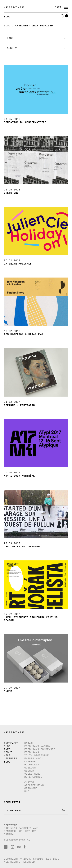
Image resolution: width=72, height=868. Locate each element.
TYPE (14, 7)
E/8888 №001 (34, 758)
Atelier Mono (34, 785)
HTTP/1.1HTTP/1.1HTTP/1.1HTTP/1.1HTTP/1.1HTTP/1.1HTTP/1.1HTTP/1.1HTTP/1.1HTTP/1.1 (36, 48)
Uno (27, 791)
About (8, 752)
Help (7, 755)
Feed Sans (32, 752)
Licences (10, 758)
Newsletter (12, 802)
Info (7, 749)
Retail (29, 743)
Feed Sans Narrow (37, 746)
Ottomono (31, 788)
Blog (7, 26)
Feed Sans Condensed (40, 749)
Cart (58, 7)
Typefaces (11, 743)
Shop (7, 746)
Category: (34, 25)
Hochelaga (32, 765)
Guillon (30, 768)
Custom (29, 782)
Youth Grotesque (37, 755)
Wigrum (29, 771)
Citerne (30, 761)
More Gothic (33, 777)
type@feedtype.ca (17, 840)
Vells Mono (32, 774)
